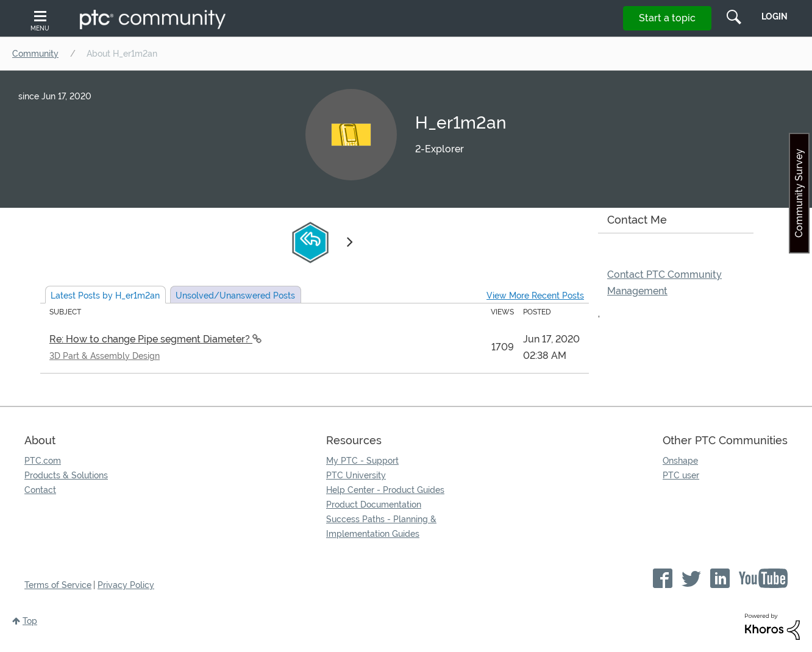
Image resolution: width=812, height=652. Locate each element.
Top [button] (30, 621)
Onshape (680, 461)
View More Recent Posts (535, 296)
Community (35, 54)
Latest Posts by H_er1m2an (105, 296)
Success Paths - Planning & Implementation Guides (381, 526)
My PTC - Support (362, 461)
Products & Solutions (66, 475)
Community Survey (799, 193)
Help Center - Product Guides (385, 490)
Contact (40, 490)
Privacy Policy (126, 585)
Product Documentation (374, 505)
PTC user (681, 475)
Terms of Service (58, 585)
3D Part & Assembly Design (105, 356)
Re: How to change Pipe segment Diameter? (151, 339)
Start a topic (667, 18)
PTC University (356, 475)
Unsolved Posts (235, 296)
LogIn (775, 16)
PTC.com (43, 461)
